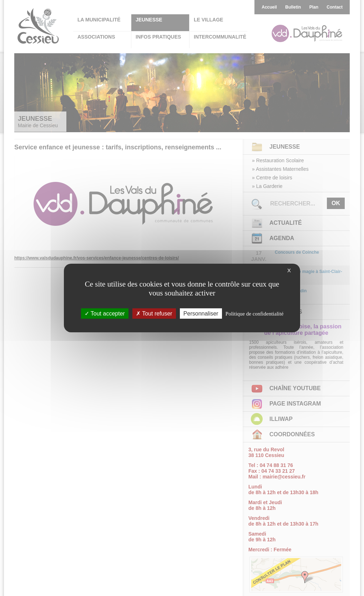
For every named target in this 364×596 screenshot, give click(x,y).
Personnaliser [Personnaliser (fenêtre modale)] (201, 314)
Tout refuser (154, 314)
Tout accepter (105, 314)
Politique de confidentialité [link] (254, 314)
